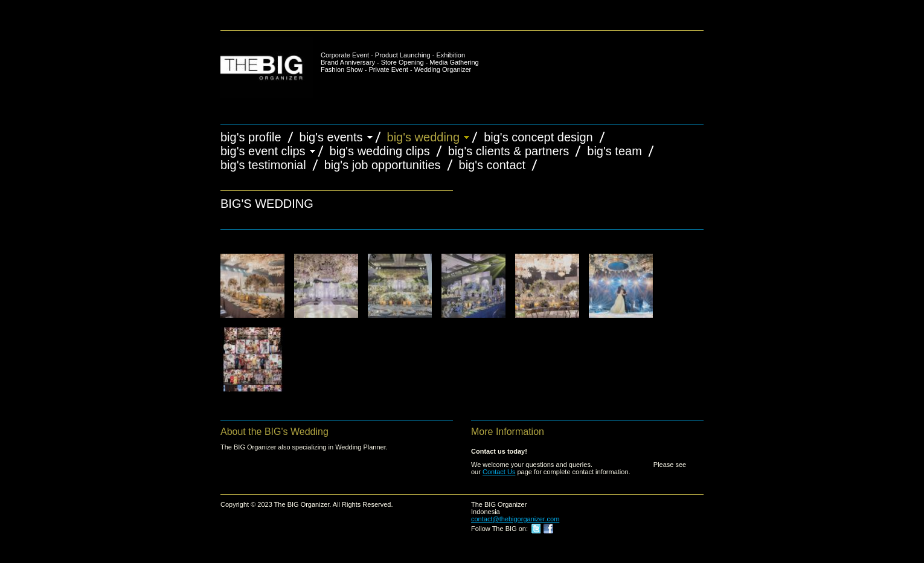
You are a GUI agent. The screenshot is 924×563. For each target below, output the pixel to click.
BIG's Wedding (424, 137)
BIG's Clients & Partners (509, 151)
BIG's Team (614, 151)
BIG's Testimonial (263, 165)
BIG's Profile (251, 137)
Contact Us (499, 472)
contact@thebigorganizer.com (515, 519)
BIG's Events (331, 137)
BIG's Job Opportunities (383, 165)
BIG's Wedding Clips (380, 151)
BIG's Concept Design (538, 137)
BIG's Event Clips (263, 151)
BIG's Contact (492, 165)
